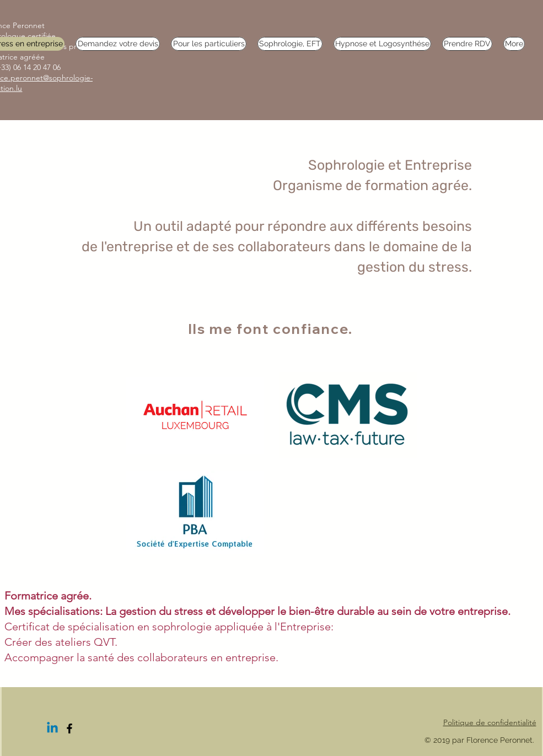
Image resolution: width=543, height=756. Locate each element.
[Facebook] (69, 728)
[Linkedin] (52, 728)
